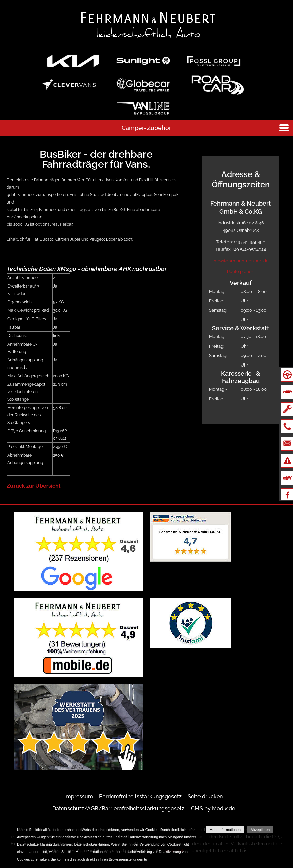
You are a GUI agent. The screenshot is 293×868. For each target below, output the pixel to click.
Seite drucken (205, 797)
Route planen (241, 272)
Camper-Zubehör (146, 128)
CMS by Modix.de (213, 808)
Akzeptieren (260, 830)
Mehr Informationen (225, 830)
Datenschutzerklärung (91, 844)
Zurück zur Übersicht (34, 486)
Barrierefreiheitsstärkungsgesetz (140, 797)
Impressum (79, 797)
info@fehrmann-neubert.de (241, 261)
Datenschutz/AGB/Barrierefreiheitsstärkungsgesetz (118, 808)
